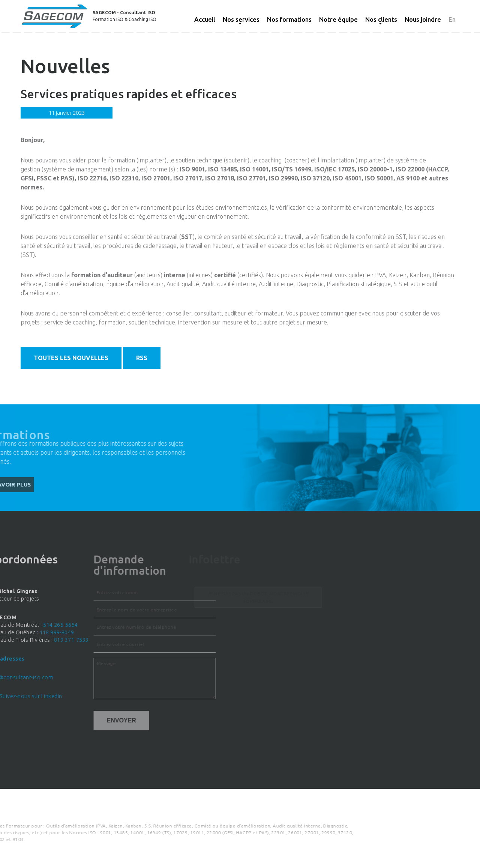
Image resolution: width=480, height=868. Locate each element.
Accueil (205, 19)
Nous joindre (423, 19)
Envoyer (69, 720)
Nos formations (289, 19)
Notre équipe (338, 19)
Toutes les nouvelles (71, 358)
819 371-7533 (31, 640)
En (452, 19)
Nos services (241, 19)
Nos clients (381, 19)
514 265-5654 (21, 625)
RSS (142, 358)
